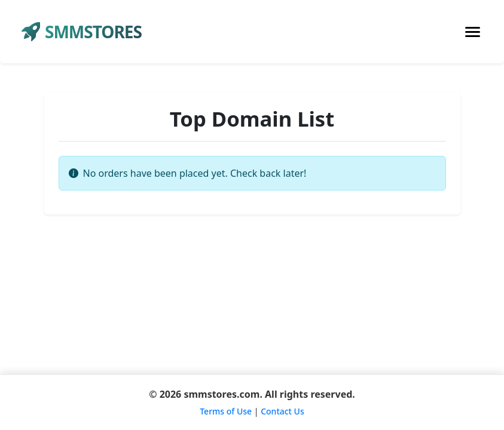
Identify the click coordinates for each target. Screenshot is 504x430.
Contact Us (282, 411)
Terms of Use (226, 411)
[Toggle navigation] (473, 32)
